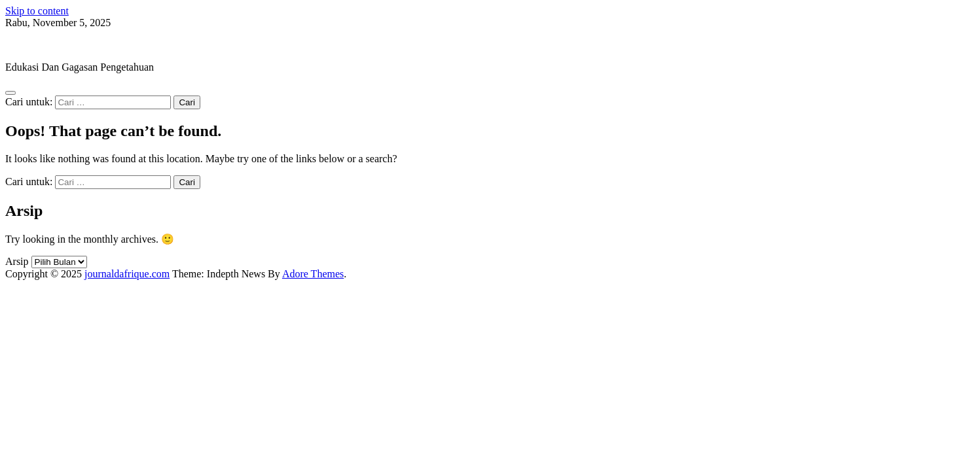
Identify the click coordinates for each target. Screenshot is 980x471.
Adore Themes (313, 274)
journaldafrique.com (48, 45)
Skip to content (37, 11)
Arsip (17, 261)
